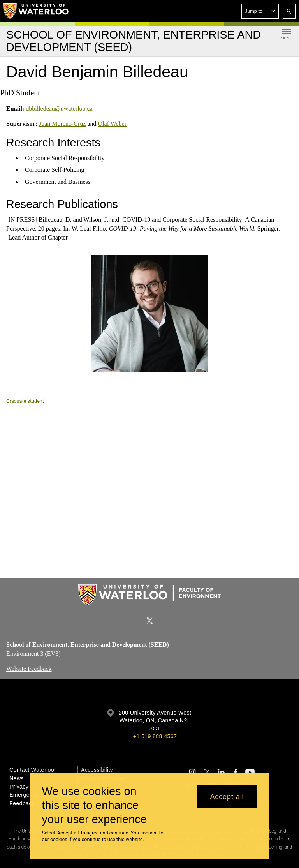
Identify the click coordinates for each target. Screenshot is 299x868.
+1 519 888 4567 (155, 736)
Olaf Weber (113, 124)
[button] (260, 11)
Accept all (227, 797)
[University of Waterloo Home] (36, 11)
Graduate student (25, 401)
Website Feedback (29, 668)
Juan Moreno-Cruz (62, 124)
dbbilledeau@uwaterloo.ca (59, 108)
